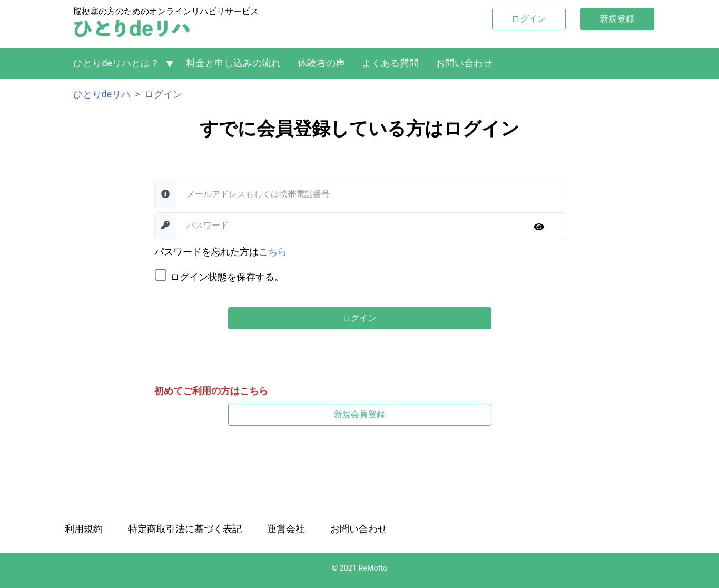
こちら (273, 252)
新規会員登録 (360, 414)
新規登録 (617, 19)
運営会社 (286, 529)
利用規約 (84, 529)
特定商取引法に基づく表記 (185, 529)
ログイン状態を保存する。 (227, 277)
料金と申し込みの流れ (233, 63)
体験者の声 (321, 63)
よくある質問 (390, 63)
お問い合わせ (464, 63)
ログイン (529, 19)
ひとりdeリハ (102, 94)
